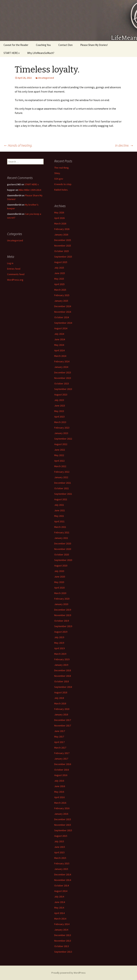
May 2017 (59, 737)
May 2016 (59, 792)
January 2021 (61, 538)
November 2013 (63, 941)
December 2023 (63, 372)
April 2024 (59, 350)
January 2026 (61, 235)
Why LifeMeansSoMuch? (41, 53)
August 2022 (61, 444)
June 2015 (60, 847)
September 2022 (63, 439)
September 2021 (63, 494)
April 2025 (59, 284)
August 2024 (61, 328)
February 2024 (62, 361)
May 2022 (59, 455)
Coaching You (43, 45)
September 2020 (63, 560)
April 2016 (59, 797)
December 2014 (63, 874)
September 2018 (63, 687)
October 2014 (62, 886)
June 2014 (60, 902)
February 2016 (62, 808)
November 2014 (63, 880)
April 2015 (59, 852)
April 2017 (59, 742)
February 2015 (62, 863)
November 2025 (63, 246)
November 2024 (63, 312)
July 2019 (59, 637)
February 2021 (62, 532)
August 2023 (61, 395)
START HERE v (12, 53)
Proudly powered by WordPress (68, 973)
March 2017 (60, 748)
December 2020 (63, 543)
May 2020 (59, 582)
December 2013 (63, 935)
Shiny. (57, 173)
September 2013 (63, 952)
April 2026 (59, 218)
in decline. (124, 145)
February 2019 (62, 659)
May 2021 (59, 516)
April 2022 (59, 461)
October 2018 (62, 681)
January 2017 (61, 759)
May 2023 (59, 411)
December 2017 (63, 720)
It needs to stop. (63, 184)
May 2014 (59, 908)
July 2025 (59, 268)
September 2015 (63, 830)
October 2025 (62, 251)
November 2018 (63, 676)
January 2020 (61, 604)
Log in (10, 263)
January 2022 (61, 477)
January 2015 (61, 869)
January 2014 (61, 930)
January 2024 (61, 367)
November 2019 (63, 615)
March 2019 (60, 654)
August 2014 (61, 891)
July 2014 (59, 897)
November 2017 (63, 726)
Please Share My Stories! (94, 45)
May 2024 (59, 345)
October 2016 (62, 770)
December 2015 (63, 819)
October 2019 (62, 621)
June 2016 (60, 786)
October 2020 (62, 555)
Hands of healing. (18, 145)
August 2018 (61, 692)
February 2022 (62, 472)
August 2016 (61, 775)
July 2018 (59, 698)
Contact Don (65, 45)
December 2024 (63, 306)
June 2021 (60, 510)
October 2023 (62, 383)
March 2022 (60, 466)
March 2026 (60, 224)
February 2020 (62, 599)
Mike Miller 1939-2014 (30, 190)
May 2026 (59, 212)
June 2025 (60, 273)
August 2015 (61, 836)
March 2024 (60, 356)
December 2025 (63, 240)
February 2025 (62, 295)
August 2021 (61, 499)
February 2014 (62, 924)
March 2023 (60, 422)
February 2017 (62, 753)
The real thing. (62, 168)
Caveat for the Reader (16, 45)
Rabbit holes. (61, 190)
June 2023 (60, 406)
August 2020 (61, 566)
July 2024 (59, 334)
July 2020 (59, 571)
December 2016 (63, 764)
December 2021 (63, 483)
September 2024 (63, 323)
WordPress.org (15, 280)
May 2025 (59, 279)
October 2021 (62, 488)
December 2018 (63, 670)
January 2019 (61, 665)
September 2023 (63, 389)
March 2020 (60, 593)
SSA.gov (59, 179)
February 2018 (62, 709)
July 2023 (59, 400)
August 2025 (61, 262)
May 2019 (59, 643)
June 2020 (60, 577)
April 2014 (59, 913)
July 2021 (59, 505)
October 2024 (62, 317)
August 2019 (61, 632)
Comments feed (16, 274)
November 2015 (63, 825)
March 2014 (60, 919)
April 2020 (59, 588)
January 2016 (61, 814)
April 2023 (59, 417)
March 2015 (60, 858)
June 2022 (60, 450)
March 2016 (60, 803)
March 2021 (60, 527)
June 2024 (60, 339)
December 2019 (63, 610)
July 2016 (59, 781)
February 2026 (62, 229)
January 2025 (61, 301)
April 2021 (59, 521)
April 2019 (59, 648)
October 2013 (62, 946)
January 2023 (61, 433)
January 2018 (61, 714)
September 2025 (63, 257)
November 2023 (63, 378)
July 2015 (59, 841)
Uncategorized (46, 78)
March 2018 (60, 703)
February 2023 (62, 428)
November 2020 (63, 549)
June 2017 (60, 731)
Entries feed (14, 269)
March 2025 (60, 290)
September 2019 (63, 626)
